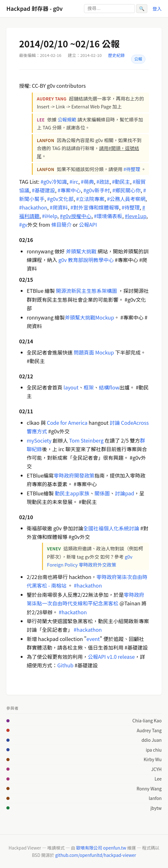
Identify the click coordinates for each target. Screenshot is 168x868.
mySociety (39, 440)
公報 (138, 59)
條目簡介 (61, 224)
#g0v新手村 (97, 190)
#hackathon (33, 207)
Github (65, 665)
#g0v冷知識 (54, 182)
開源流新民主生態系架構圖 (87, 291)
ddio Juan (152, 740)
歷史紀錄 (116, 55)
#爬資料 (59, 207)
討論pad (125, 493)
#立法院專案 (90, 199)
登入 (157, 8)
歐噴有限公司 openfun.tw (101, 848)
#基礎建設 (43, 190)
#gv (23, 224)
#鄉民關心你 (126, 190)
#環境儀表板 (108, 216)
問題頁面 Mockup (94, 352)
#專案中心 (69, 190)
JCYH (156, 769)
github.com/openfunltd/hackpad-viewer (95, 855)
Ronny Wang (149, 789)
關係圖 (102, 493)
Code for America (67, 423)
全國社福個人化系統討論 (111, 528)
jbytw (156, 808)
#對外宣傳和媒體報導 (95, 207)
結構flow (109, 387)
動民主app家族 (72, 493)
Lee (158, 779)
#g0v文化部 (60, 199)
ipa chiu (154, 750)
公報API (88, 224)
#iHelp (50, 216)
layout (71, 387)
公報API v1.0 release (111, 657)
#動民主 (121, 182)
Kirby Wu (153, 759)
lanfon (155, 798)
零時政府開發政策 (74, 475)
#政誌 (103, 182)
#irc (74, 182)
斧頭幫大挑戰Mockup (90, 317)
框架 (89, 387)
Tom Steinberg (86, 440)
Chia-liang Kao (147, 720)
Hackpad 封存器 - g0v (35, 8)
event (93, 639)
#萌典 (87, 182)
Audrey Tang (149, 730)
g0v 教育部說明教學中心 (86, 260)
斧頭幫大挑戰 (81, 251)
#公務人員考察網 (126, 199)
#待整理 (132, 169)
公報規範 (67, 119)
